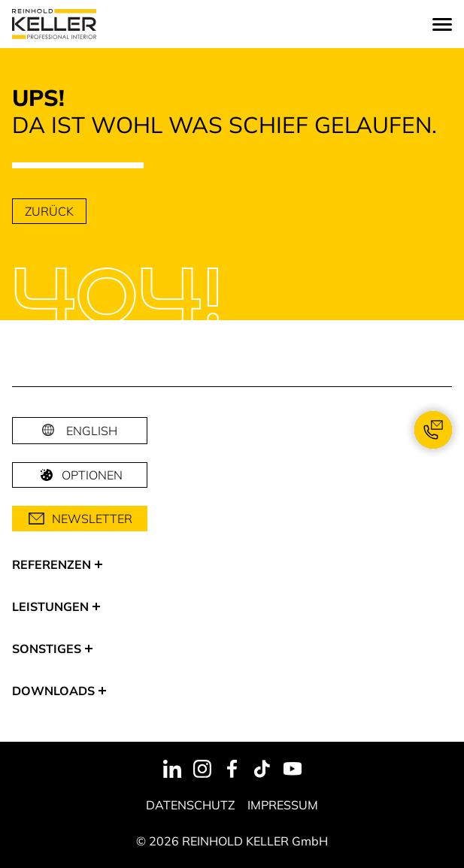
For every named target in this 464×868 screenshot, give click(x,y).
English (92, 431)
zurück (49, 211)
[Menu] (442, 24)
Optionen (80, 475)
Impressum (283, 805)
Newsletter (80, 519)
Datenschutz (191, 805)
